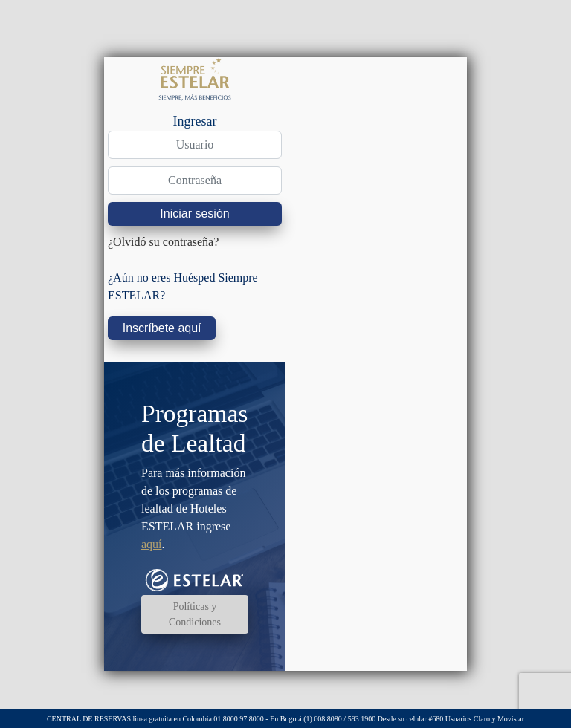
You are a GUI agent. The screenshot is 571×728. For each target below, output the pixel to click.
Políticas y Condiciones (195, 614)
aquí (152, 544)
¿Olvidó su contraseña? (163, 242)
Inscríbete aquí (162, 328)
